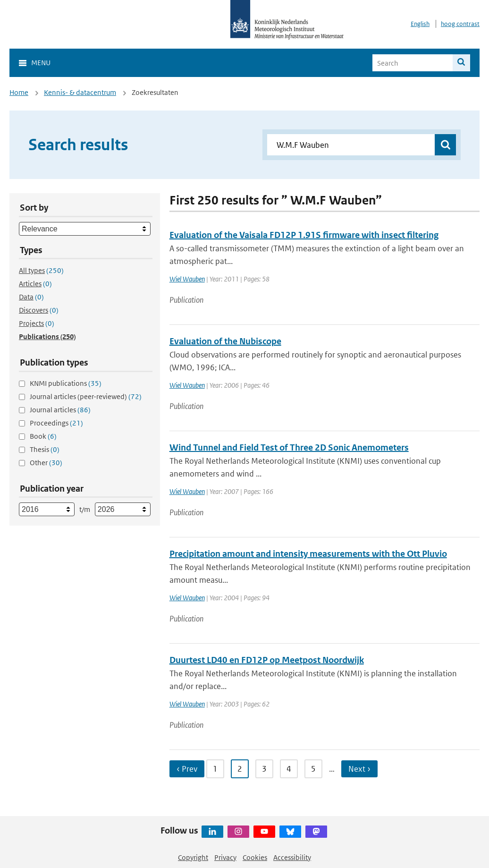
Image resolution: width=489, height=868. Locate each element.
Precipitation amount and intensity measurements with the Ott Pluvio (308, 554)
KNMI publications (66, 383)
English (420, 24)
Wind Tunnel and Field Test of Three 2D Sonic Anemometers (289, 447)
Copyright (193, 857)
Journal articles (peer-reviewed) (86, 396)
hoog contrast (460, 24)
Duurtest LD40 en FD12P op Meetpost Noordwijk (267, 660)
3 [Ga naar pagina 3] (264, 769)
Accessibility (292, 857)
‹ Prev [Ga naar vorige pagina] (187, 769)
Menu (41, 63)
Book (43, 436)
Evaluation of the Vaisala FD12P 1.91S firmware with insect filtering (304, 235)
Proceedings (56, 423)
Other (46, 463)
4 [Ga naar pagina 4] (289, 769)
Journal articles (60, 410)
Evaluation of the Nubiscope (225, 341)
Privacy (225, 857)
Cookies (255, 857)
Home (19, 92)
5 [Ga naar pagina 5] (313, 769)
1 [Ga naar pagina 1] (215, 769)
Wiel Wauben (187, 279)
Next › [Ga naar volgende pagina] (359, 769)
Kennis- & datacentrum (80, 92)
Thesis (45, 449)
